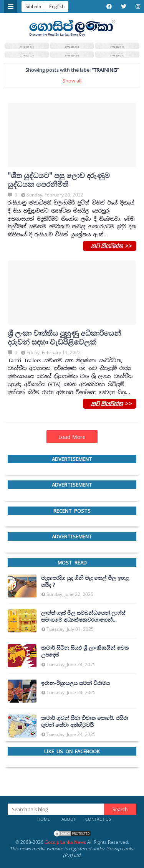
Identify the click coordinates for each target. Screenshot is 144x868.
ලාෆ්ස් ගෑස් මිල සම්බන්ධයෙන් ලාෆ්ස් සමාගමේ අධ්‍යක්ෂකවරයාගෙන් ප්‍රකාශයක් (83, 616)
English (57, 6)
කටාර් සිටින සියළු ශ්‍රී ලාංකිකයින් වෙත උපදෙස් (85, 651)
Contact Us (98, 819)
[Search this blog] (56, 809)
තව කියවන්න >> (110, 246)
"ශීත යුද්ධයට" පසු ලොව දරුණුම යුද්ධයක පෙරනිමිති (59, 180)
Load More (72, 437)
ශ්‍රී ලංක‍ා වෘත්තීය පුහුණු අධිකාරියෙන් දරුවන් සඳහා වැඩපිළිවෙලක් (64, 338)
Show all (72, 81)
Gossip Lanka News (65, 842)
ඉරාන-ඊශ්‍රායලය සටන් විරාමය (75, 683)
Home (44, 819)
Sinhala (33, 6)
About (69, 819)
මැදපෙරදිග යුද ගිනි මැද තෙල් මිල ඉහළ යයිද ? (85, 581)
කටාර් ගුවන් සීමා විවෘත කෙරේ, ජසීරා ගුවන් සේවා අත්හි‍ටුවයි (85, 721)
